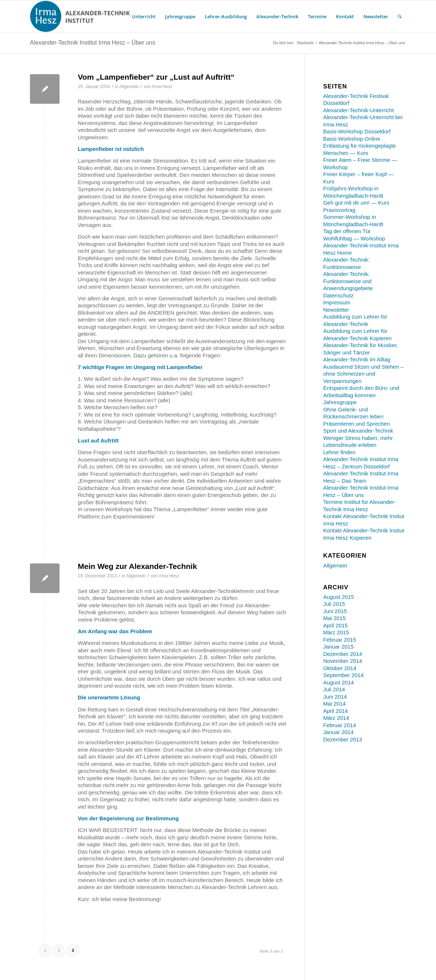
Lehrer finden (339, 452)
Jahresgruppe (340, 402)
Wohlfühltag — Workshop (354, 238)
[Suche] (399, 16)
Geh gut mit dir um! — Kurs (356, 203)
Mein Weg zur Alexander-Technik (137, 566)
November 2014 (343, 661)
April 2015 (336, 625)
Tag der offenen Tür (347, 231)
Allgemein (129, 87)
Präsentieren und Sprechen (357, 424)
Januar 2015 (338, 647)
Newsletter (336, 310)
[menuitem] (144, 16)
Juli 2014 (334, 689)
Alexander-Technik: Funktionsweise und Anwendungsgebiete (348, 281)
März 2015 (336, 632)
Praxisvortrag (339, 210)
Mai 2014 (334, 704)
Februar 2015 (340, 640)
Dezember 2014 (343, 654)
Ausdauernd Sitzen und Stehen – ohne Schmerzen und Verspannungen (363, 374)
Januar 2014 (338, 732)
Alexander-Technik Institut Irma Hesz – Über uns (93, 43)
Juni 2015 (335, 611)
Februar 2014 (340, 725)
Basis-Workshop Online (352, 139)
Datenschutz (338, 295)
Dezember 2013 (343, 739)
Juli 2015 (334, 604)
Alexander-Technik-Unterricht (358, 110)
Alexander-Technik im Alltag (357, 359)
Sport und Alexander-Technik (358, 431)
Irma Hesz (162, 87)
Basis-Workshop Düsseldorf (357, 131)
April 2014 (336, 711)
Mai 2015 (334, 618)
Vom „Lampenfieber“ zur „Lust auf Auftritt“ (156, 77)
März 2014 (336, 718)
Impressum (337, 302)
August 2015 (339, 597)
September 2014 (343, 675)
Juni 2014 (335, 697)
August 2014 (339, 682)
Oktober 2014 (340, 668)
